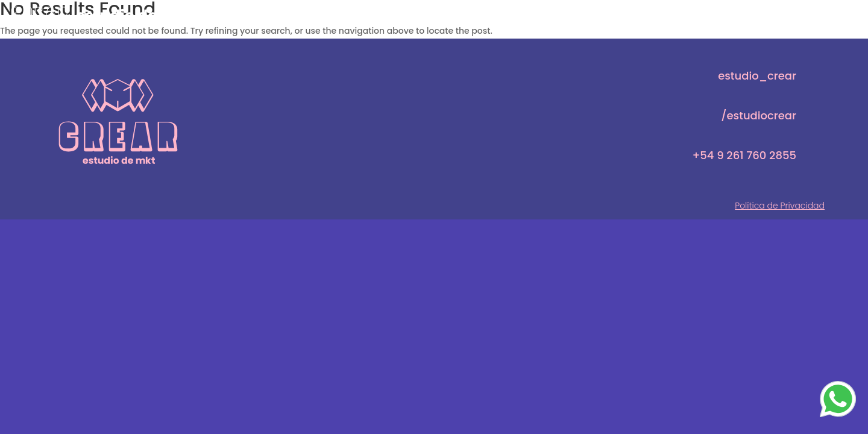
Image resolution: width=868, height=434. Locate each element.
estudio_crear (757, 76)
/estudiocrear (759, 115)
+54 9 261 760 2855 (744, 155)
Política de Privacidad (780, 206)
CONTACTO (824, 14)
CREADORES (646, 14)
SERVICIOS (736, 14)
